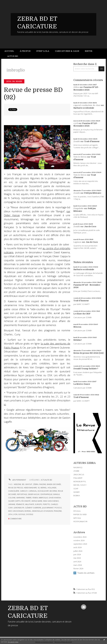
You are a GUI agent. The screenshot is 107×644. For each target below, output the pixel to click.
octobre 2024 (79, 540)
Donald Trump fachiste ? (86, 369)
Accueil (9, 51)
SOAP (76, 489)
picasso (58, 508)
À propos (25, 51)
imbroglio (43, 498)
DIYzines (77, 511)
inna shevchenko (51, 501)
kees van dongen (16, 511)
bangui (56, 494)
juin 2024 (77, 555)
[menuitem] (11, 51)
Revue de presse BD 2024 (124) (88, 353)
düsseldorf (43, 491)
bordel (28, 511)
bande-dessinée (54, 484)
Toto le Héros (80, 157)
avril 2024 (77, 562)
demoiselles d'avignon (42, 511)
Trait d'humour (92, 141)
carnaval (33, 491)
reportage (22, 494)
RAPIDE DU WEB (80, 514)
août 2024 (77, 547)
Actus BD (13, 56)
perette (46, 504)
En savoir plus (13, 642)
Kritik (89, 51)
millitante (30, 504)
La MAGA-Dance (82, 384)
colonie (12, 498)
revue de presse (16, 488)
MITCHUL (77, 518)
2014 (10, 514)
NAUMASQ (78, 467)
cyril (76, 123)
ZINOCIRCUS (79, 475)
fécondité (26, 501)
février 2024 (78, 569)
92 (39, 488)
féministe (20, 504)
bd (23, 484)
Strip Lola (43, 51)
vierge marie (37, 501)
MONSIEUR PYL (80, 481)
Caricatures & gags (67, 51)
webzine (17, 484)
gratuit (29, 484)
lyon (15, 514)
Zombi (77, 141)
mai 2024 (77, 558)
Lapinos (77, 242)
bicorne (53, 491)
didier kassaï (34, 494)
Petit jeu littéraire (93, 193)
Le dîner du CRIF (82, 314)
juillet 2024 (78, 551)
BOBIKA (77, 496)
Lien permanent (17, 480)
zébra (36, 484)
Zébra (76, 87)
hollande (52, 488)
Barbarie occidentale (84, 108)
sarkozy (24, 491)
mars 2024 (78, 565)
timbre (29, 498)
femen (35, 498)
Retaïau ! (78, 340)
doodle (30, 514)
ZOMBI (76, 471)
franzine (58, 511)
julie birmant (48, 508)
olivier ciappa (14, 501)
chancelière (14, 491)
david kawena (55, 498)
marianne (21, 498)
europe (39, 504)
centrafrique (46, 494)
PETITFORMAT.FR (80, 522)
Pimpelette (78, 208)
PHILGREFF (78, 478)
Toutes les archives (86, 573)
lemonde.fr (19, 508)
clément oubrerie (33, 508)
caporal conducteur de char (87, 105)
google (22, 514)
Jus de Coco (90, 226)
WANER (76, 492)
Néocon (77, 327)
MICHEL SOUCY (80, 485)
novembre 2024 (80, 537)
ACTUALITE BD (46, 480)
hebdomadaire (30, 488)
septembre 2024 (80, 544)
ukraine (12, 504)
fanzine (43, 484)
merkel (44, 488)
